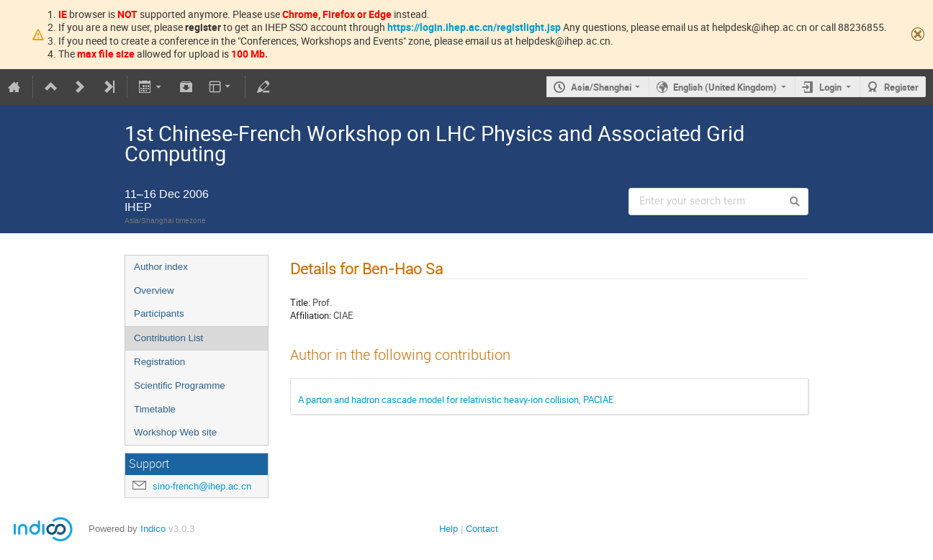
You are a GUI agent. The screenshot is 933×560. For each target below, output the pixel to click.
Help (449, 529)
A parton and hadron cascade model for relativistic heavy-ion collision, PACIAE (456, 399)
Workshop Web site (175, 432)
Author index (161, 267)
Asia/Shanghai (601, 87)
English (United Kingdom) (725, 87)
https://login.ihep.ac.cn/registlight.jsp (474, 27)
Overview (154, 290)
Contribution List (168, 338)
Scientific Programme (180, 385)
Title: (300, 302)
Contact (482, 529)
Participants (159, 313)
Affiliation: (311, 315)
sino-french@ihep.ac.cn (202, 486)
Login (830, 87)
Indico (153, 529)
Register (901, 87)
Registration (159, 362)
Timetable (155, 409)
